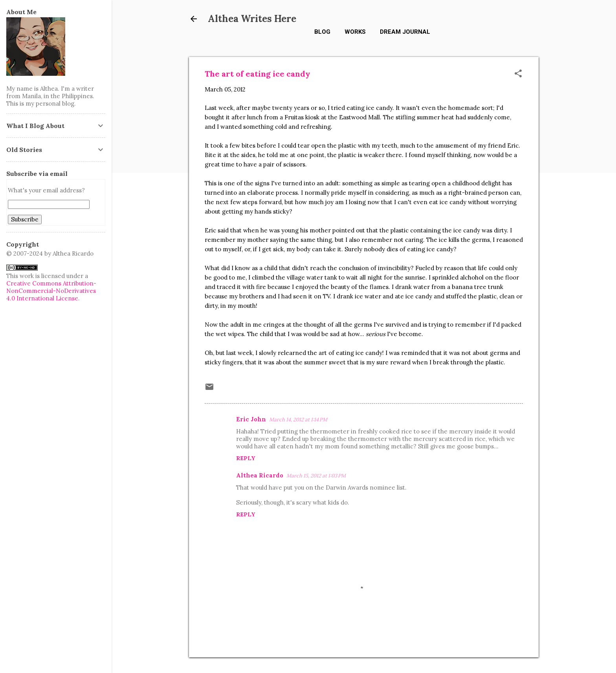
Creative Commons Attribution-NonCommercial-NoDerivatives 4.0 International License (51, 291)
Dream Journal (405, 32)
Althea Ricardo (260, 475)
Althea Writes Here (252, 19)
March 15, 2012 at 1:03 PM (316, 476)
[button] (518, 74)
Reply (246, 458)
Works (355, 32)
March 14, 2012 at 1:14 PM (298, 420)
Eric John (251, 419)
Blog (322, 32)
